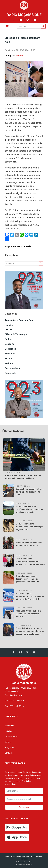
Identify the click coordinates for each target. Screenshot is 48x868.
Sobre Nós (9, 726)
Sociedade (10, 373)
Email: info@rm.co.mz (14, 695)
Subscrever (24, 807)
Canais (8, 742)
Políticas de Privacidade (24, 862)
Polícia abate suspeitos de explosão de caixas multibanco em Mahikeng (23, 477)
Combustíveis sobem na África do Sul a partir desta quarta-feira (30, 492)
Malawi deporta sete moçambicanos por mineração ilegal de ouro (29, 527)
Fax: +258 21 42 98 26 (14, 706)
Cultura (9, 339)
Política (9, 363)
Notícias (9, 325)
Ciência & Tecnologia (16, 334)
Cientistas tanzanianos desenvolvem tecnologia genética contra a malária (27, 579)
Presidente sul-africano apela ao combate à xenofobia (29, 544)
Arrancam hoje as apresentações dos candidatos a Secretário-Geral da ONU (30, 596)
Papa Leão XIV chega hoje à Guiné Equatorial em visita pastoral (28, 614)
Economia (10, 354)
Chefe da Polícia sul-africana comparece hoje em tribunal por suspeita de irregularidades (30, 631)
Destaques (10, 349)
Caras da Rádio (11, 737)
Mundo (19, 56)
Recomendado (12, 368)
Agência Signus (27, 864)
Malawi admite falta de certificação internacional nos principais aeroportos (29, 509)
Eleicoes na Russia (21, 246)
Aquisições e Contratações (19, 320)
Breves (9, 329)
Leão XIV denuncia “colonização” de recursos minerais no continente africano (30, 562)
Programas (9, 748)
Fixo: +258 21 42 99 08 (15, 701)
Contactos (9, 753)
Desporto (10, 344)
